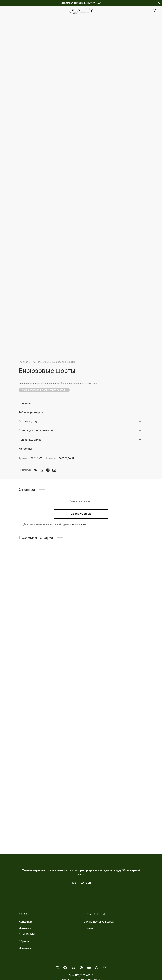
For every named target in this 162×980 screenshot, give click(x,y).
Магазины (25, 449)
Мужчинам (25, 928)
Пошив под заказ (30, 440)
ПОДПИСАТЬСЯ (81, 883)
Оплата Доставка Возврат (99, 922)
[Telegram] (48, 470)
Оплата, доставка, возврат (36, 430)
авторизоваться (80, 524)
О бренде (24, 941)
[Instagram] (57, 968)
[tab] (81, 403)
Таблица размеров (31, 412)
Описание (25, 403)
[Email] (54, 470)
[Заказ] (154, 11)
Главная (23, 362)
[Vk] (36, 470)
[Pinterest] (81, 968)
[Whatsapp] (42, 470)
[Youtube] (89, 968)
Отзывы (89, 928)
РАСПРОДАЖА (40, 362)
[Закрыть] (159, 3)
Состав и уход (28, 421)
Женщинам (25, 922)
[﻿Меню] (8, 11)
